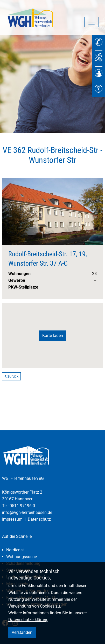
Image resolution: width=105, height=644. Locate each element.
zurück (11, 376)
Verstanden (22, 632)
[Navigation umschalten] (92, 22)
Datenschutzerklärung (28, 620)
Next (95, 207)
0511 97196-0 (22, 506)
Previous (10, 207)
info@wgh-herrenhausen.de (27, 512)
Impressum (12, 519)
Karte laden (53, 336)
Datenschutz (39, 519)
